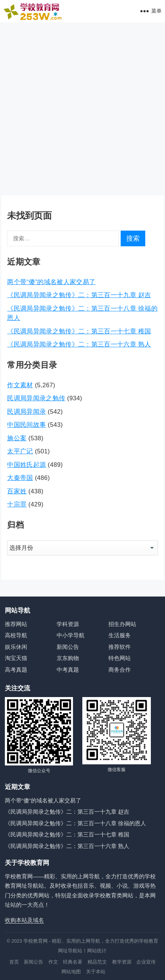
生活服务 (120, 635)
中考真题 (68, 670)
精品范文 (97, 962)
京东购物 (68, 658)
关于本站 (96, 972)
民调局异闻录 (26, 412)
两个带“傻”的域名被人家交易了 (51, 282)
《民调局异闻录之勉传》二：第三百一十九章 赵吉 (79, 295)
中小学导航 (71, 635)
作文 (53, 962)
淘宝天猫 (16, 658)
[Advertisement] (82, 109)
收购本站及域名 (24, 920)
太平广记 (20, 451)
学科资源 (68, 624)
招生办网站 (122, 624)
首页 (14, 962)
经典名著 (73, 962)
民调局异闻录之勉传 (36, 398)
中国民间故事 (26, 425)
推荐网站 (16, 624)
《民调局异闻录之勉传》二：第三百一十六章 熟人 (79, 344)
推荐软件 (120, 647)
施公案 (17, 438)
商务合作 (120, 670)
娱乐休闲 (16, 647)
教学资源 (122, 962)
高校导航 (16, 635)
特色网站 (120, 658)
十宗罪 (17, 504)
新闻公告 (68, 647)
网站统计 (97, 951)
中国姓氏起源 (26, 465)
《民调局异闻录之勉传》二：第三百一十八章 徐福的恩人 (75, 823)
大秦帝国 (20, 478)
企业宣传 (146, 962)
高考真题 (16, 670)
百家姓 (17, 491)
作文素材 (20, 385)
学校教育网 (36, 941)
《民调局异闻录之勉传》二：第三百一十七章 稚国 (79, 331)
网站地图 (71, 972)
